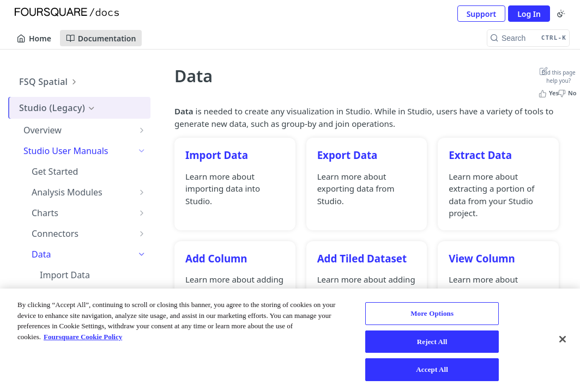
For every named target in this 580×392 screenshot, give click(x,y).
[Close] (563, 339)
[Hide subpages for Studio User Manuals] (142, 151)
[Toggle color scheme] (561, 14)
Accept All (432, 369)
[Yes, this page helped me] (550, 93)
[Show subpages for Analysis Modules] (142, 192)
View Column (482, 258)
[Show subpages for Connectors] (142, 234)
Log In (529, 14)
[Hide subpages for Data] (142, 254)
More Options (432, 313)
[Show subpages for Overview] (142, 130)
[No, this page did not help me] (568, 93)
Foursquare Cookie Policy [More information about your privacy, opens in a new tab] (83, 337)
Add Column (216, 258)
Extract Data (480, 155)
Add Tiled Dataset (362, 258)
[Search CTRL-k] (528, 38)
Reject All (432, 342)
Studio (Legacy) (58, 108)
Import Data (217, 155)
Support (482, 14)
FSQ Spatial (49, 82)
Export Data (348, 155)
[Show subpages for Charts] (142, 213)
